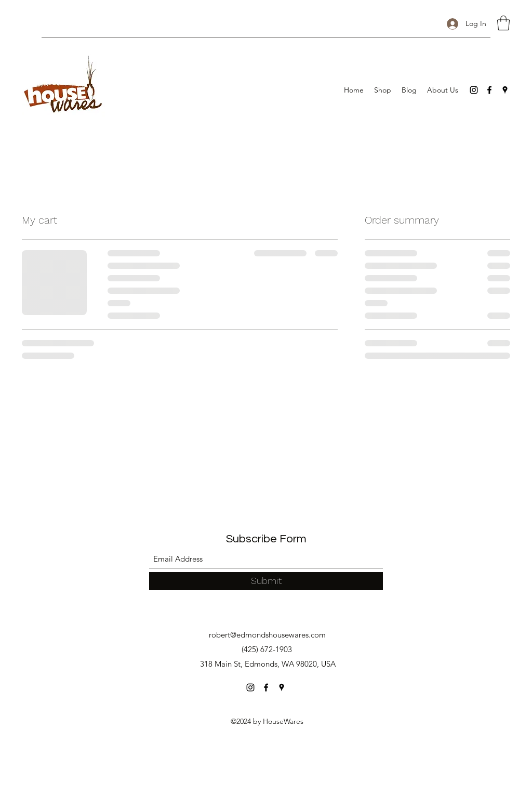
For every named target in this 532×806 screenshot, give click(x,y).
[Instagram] (474, 90)
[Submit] (266, 581)
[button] (503, 23)
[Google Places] (505, 90)
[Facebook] (489, 90)
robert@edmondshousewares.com (267, 635)
